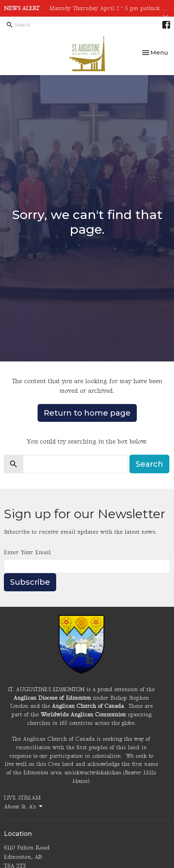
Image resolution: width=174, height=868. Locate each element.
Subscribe (30, 582)
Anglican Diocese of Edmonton (52, 698)
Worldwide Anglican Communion (83, 715)
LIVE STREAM (22, 798)
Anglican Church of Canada (88, 706)
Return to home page (87, 413)
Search (149, 464)
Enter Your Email (27, 552)
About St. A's (24, 806)
